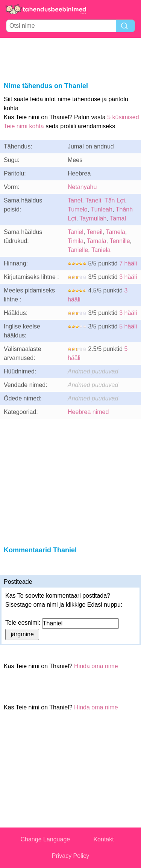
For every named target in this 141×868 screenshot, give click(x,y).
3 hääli (128, 277)
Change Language (45, 839)
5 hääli (128, 326)
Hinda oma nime (96, 666)
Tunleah (102, 209)
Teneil (95, 232)
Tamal (118, 218)
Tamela (115, 232)
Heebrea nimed (88, 412)
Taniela (101, 250)
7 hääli (128, 263)
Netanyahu (82, 187)
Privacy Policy (71, 856)
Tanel (75, 200)
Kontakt (103, 839)
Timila (76, 241)
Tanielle (78, 250)
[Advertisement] (71, 58)
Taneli (93, 200)
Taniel (76, 232)
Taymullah (93, 218)
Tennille (120, 241)
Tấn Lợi (115, 200)
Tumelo (78, 209)
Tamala (97, 241)
